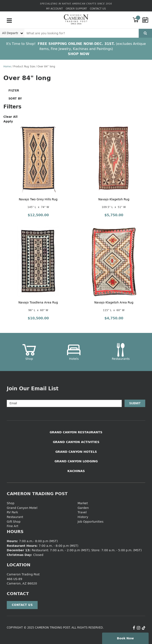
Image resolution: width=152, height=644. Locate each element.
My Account (54, 9)
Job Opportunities (90, 521)
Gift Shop (14, 521)
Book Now (125, 638)
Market (83, 503)
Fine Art (12, 526)
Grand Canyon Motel (22, 508)
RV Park (12, 512)
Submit (135, 403)
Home (7, 66)
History (83, 517)
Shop (11, 503)
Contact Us (98, 9)
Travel (82, 512)
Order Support (76, 9)
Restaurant (15, 517)
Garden (83, 508)
